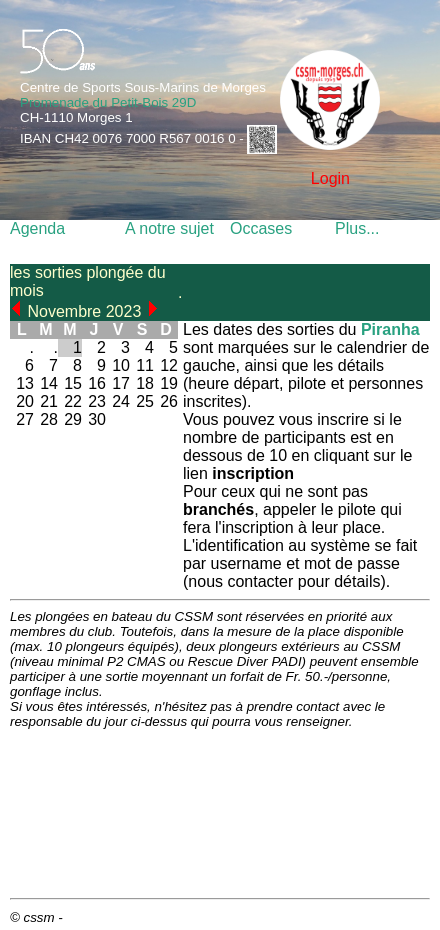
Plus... (357, 228)
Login (330, 178)
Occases (261, 228)
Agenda (37, 228)
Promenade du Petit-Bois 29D (108, 102)
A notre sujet (169, 228)
